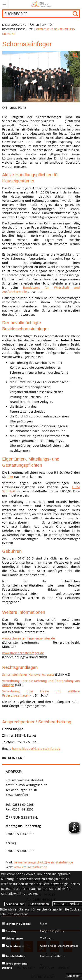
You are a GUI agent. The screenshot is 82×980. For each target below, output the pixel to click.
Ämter (34, 25)
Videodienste (12, 938)
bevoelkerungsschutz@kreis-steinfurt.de (43, 862)
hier (10, 477)
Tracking (9, 931)
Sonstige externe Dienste (15, 966)
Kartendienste (13, 946)
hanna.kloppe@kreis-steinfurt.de (36, 749)
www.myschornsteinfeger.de (23, 653)
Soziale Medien (14, 956)
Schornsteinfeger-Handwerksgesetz (28, 674)
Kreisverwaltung (14, 25)
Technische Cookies (16, 924)
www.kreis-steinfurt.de (31, 867)
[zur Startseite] (41, 8)
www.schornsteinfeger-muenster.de (29, 638)
